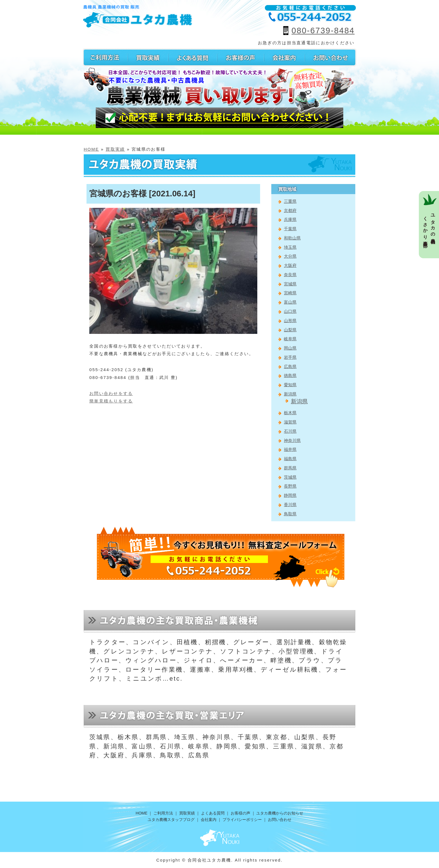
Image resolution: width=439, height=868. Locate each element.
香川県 (290, 505)
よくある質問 (213, 813)
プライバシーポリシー (242, 820)
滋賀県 (290, 422)
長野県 (290, 486)
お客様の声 (240, 813)
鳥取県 (290, 514)
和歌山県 (292, 238)
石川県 (290, 431)
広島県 (290, 366)
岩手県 (290, 357)
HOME (91, 149)
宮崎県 (290, 293)
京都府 (290, 210)
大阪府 (290, 265)
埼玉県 (290, 247)
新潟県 (290, 394)
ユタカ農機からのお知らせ (280, 813)
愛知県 (290, 385)
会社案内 (209, 820)
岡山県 (290, 348)
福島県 (290, 459)
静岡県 (290, 495)
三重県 (290, 201)
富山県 (290, 302)
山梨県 (290, 330)
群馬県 (290, 468)
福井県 (290, 449)
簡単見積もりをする (111, 401)
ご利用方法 (163, 813)
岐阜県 (290, 339)
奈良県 (290, 275)
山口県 (290, 311)
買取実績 (115, 149)
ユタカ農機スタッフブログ (171, 820)
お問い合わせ (280, 820)
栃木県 (290, 413)
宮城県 (290, 284)
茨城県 (290, 477)
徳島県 (290, 375)
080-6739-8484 (323, 31)
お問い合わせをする (111, 393)
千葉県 (290, 229)
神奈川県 (292, 440)
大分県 (290, 256)
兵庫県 (290, 219)
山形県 (290, 321)
